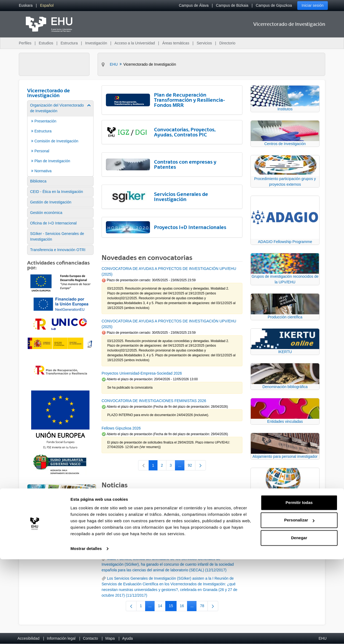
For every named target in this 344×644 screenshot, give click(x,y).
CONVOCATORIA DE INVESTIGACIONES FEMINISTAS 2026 (154, 401)
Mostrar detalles (86, 633)
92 (192, 466)
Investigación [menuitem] (96, 43)
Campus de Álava (194, 5)
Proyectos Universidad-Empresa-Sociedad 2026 (142, 373)
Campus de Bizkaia (232, 5)
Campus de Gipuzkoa (274, 5)
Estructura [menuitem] (69, 43)
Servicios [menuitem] (204, 43)
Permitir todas (299, 587)
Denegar (299, 623)
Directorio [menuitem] (227, 43)
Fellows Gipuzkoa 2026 (121, 428)
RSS (111, 498)
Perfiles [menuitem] (25, 43)
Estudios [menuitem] (46, 43)
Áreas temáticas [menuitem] (176, 43)
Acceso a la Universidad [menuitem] (135, 43)
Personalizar (299, 605)
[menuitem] (26, 6)
